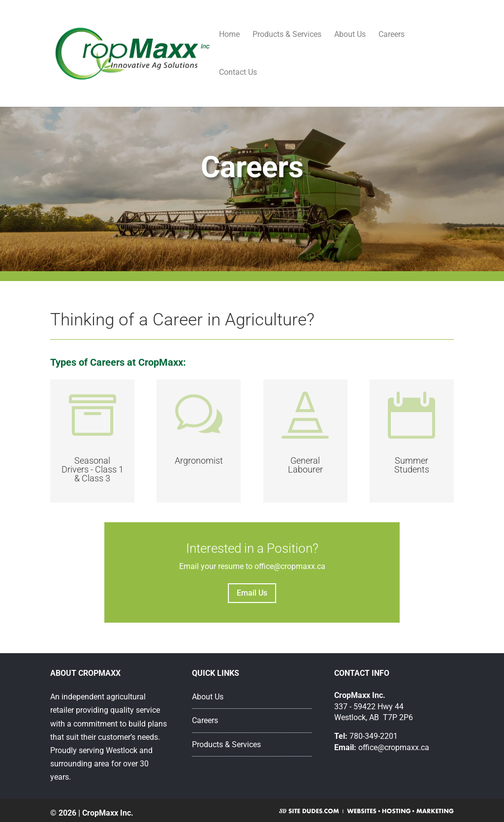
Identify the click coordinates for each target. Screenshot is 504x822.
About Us (350, 35)
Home (229, 35)
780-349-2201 (374, 736)
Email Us (252, 593)
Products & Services (287, 35)
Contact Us (238, 73)
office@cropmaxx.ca (394, 747)
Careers (392, 35)
